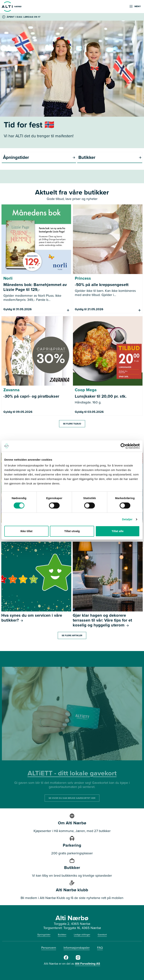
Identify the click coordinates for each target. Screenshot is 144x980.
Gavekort (102, 935)
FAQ (100, 948)
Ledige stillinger (82, 935)
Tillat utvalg (72, 531)
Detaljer (127, 519)
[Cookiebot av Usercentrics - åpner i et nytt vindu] (123, 446)
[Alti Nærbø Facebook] (66, 959)
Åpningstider (44, 935)
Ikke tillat (26, 531)
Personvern (49, 948)
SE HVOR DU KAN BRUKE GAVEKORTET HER (72, 798)
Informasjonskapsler (77, 948)
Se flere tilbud (72, 424)
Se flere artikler (72, 635)
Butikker (62, 935)
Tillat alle (118, 531)
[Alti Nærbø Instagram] (78, 959)
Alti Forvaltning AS (88, 964)
